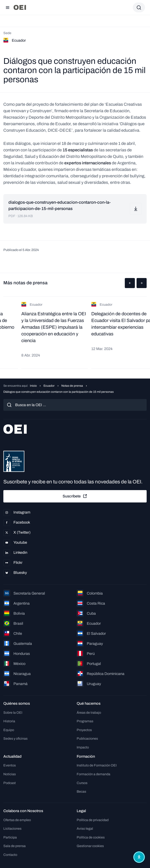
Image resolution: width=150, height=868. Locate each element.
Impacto (83, 747)
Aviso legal (85, 829)
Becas (81, 791)
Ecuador (49, 386)
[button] (130, 283)
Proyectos (84, 730)
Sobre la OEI (13, 713)
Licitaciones (12, 829)
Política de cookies (91, 837)
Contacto (10, 855)
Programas (85, 721)
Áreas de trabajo (89, 713)
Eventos (10, 765)
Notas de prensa (72, 386)
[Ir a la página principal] (20, 7)
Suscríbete (75, 496)
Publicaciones (87, 739)
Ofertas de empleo (17, 820)
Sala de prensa (14, 846)
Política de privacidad (93, 820)
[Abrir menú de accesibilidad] (139, 857)
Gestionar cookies (90, 846)
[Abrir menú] (8, 8)
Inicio (33, 386)
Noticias (10, 774)
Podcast (10, 783)
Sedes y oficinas (15, 739)
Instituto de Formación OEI (97, 765)
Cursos (82, 783)
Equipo (9, 730)
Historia (9, 721)
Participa (10, 837)
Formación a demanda (93, 774)
